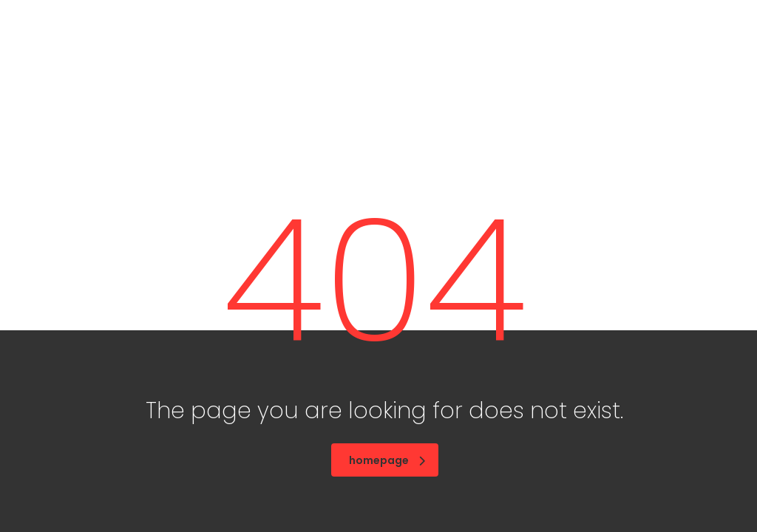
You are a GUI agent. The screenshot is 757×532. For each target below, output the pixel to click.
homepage (387, 460)
